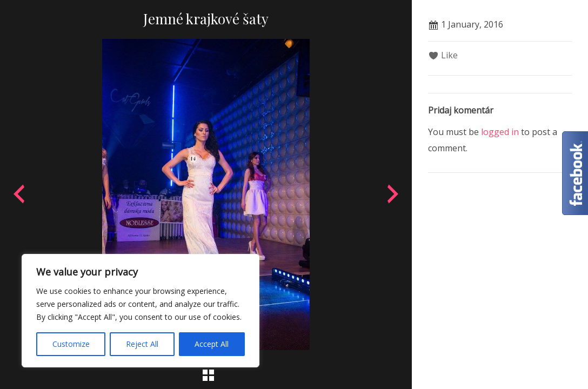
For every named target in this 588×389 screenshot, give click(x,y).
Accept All (212, 344)
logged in (500, 132)
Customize (71, 344)
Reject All (142, 344)
